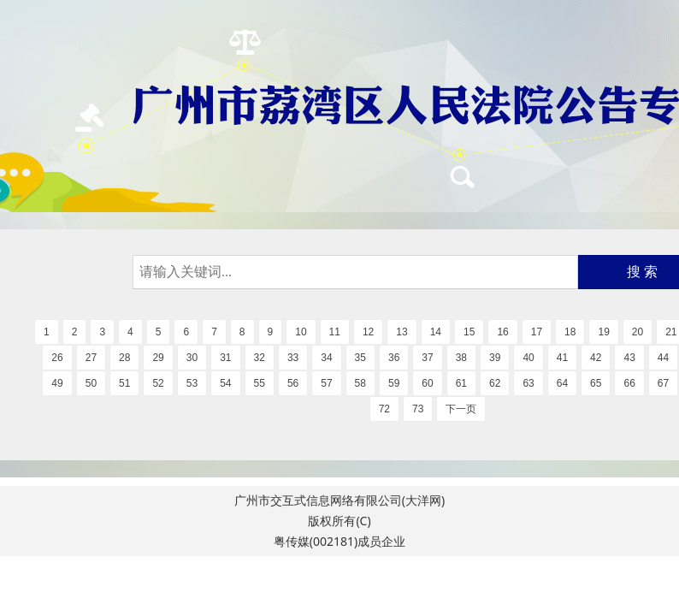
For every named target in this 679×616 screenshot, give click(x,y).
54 (225, 383)
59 (394, 383)
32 (260, 358)
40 (528, 358)
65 (596, 383)
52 (158, 383)
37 (427, 358)
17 (537, 332)
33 (293, 358)
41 (562, 358)
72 (384, 409)
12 (368, 332)
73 (418, 409)
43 (629, 358)
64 (562, 383)
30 (192, 358)
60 (427, 383)
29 (158, 358)
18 (570, 332)
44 (663, 358)
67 (663, 383)
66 (629, 383)
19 (603, 332)
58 (360, 383)
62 (495, 383)
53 (192, 383)
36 (394, 358)
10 (301, 332)
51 (124, 383)
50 (91, 383)
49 (57, 383)
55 (260, 383)
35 (360, 358)
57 (326, 383)
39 (495, 358)
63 (528, 383)
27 (91, 358)
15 (469, 332)
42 (596, 358)
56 (293, 383)
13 (401, 332)
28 (124, 358)
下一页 (461, 409)
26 (57, 358)
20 (638, 332)
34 (326, 358)
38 (461, 358)
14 (436, 332)
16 (502, 332)
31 (225, 358)
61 (461, 383)
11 (335, 332)
